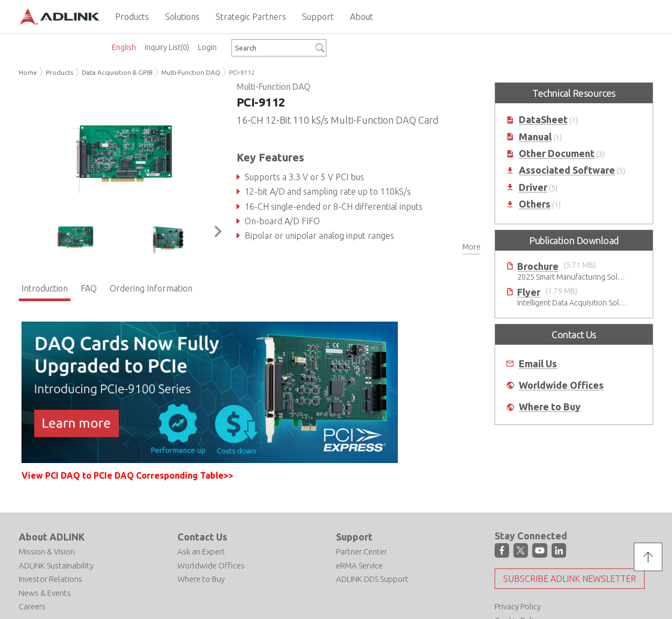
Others (535, 204)
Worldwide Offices (561, 385)
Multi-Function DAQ (191, 72)
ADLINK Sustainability (56, 565)
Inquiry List (167, 47)
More (471, 247)
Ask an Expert (201, 552)
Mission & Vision (47, 552)
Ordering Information (151, 288)
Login (207, 47)
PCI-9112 (242, 72)
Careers (32, 606)
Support (354, 536)
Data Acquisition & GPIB (117, 72)
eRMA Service (359, 565)
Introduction (45, 288)
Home (28, 72)
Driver (533, 187)
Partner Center (362, 552)
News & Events (45, 592)
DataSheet (543, 120)
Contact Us (202, 536)
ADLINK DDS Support (372, 579)
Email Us (538, 364)
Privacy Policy (518, 606)
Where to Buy (550, 407)
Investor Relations (51, 579)
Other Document (557, 154)
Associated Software (567, 170)
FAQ (89, 288)
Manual (535, 137)
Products (59, 72)
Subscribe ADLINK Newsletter (570, 578)
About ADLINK (52, 536)
